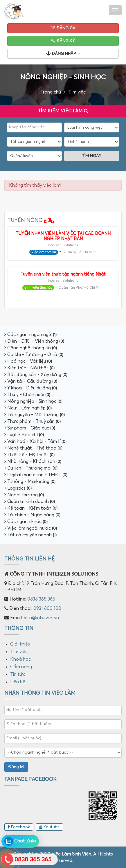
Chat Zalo (20, 841)
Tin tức (18, 674)
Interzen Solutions (63, 245)
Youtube (49, 827)
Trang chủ (51, 92)
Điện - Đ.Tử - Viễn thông (34, 341)
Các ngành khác (26, 522)
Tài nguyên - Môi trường (35, 415)
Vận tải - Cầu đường (31, 381)
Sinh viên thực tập (38, 288)
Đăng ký (63, 41)
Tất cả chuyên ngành (30, 535)
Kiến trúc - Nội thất (29, 368)
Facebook (19, 827)
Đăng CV (63, 28)
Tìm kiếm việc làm (63, 110)
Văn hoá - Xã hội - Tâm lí (35, 441)
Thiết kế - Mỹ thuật (29, 455)
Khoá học (20, 659)
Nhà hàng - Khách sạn (33, 461)
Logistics (18, 488)
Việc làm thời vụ (44, 252)
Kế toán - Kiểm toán (31, 508)
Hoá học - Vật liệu (28, 361)
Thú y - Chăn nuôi (27, 395)
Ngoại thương (24, 495)
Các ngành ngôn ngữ (30, 335)
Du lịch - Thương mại (31, 468)
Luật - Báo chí (24, 435)
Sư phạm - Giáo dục (30, 428)
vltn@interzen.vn (41, 618)
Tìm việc (77, 92)
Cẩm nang (21, 667)
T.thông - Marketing (30, 481)
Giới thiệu (20, 644)
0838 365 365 (41, 599)
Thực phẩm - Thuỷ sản (33, 421)
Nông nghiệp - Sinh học (33, 401)
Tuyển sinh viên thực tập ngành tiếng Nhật (63, 274)
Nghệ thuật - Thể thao (33, 448)
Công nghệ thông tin (31, 348)
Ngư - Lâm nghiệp (28, 408)
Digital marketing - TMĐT (36, 475)
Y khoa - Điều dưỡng (31, 388)
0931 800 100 (47, 608)
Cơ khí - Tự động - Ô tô (34, 355)
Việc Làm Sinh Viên (71, 854)
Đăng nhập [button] (63, 54)
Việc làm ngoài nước (31, 528)
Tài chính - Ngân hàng (32, 515)
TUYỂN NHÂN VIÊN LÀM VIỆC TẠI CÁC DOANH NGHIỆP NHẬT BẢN (63, 236)
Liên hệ (18, 682)
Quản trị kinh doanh (30, 502)
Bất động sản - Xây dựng (36, 375)
